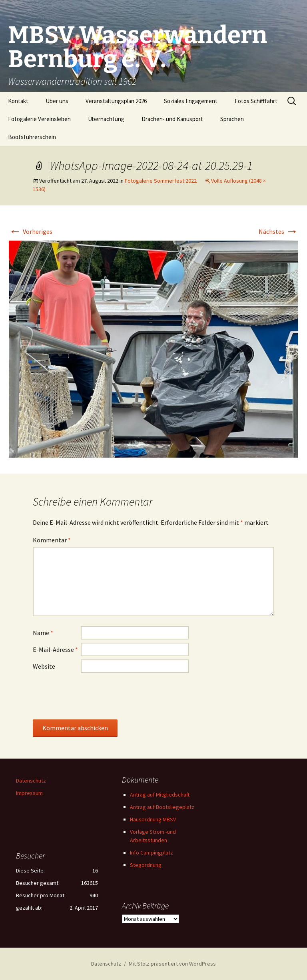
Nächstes (278, 231)
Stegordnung (146, 865)
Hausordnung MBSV (153, 819)
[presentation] (94, 696)
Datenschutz (31, 781)
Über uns (57, 101)
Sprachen (232, 119)
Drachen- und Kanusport (172, 119)
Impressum (29, 793)
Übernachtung (106, 119)
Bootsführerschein (32, 137)
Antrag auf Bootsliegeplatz (162, 807)
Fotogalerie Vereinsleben (39, 119)
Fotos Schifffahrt (256, 101)
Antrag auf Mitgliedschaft (160, 795)
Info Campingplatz (152, 853)
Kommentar (52, 540)
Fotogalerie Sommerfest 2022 (161, 181)
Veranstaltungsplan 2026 (116, 101)
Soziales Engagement (191, 101)
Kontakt (18, 101)
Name (43, 633)
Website (44, 666)
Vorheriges (31, 231)
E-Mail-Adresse (55, 649)
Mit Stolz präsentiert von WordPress (172, 964)
